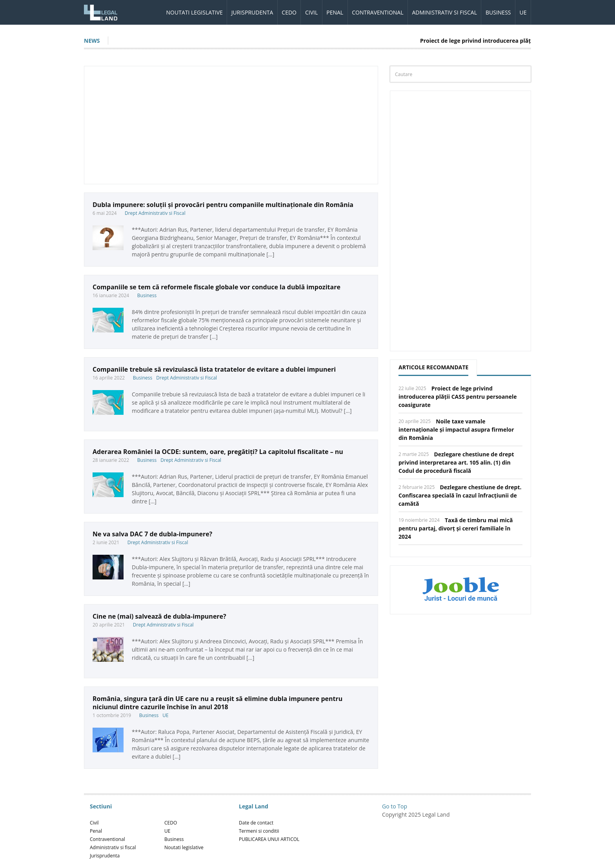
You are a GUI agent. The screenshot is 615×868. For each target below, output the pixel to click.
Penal (335, 12)
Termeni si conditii (259, 831)
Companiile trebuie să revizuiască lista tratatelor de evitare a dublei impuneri (214, 369)
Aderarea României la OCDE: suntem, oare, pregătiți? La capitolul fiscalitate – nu (218, 452)
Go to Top (395, 806)
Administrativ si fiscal (445, 12)
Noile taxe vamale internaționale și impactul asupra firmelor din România (456, 429)
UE (523, 12)
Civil (311, 12)
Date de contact (256, 823)
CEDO (289, 12)
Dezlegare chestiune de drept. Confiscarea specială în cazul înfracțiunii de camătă (460, 495)
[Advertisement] (231, 125)
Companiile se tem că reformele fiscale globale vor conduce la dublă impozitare (217, 287)
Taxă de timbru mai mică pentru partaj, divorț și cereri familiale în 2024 (456, 528)
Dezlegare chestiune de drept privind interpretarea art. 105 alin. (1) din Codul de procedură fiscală (456, 462)
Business (498, 12)
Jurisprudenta (252, 12)
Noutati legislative (195, 12)
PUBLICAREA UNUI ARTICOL (269, 839)
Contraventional (378, 12)
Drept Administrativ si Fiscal (155, 213)
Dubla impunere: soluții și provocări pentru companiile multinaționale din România (223, 205)
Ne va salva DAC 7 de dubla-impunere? (152, 534)
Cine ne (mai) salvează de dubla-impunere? (159, 616)
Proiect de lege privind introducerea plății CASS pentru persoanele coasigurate (458, 397)
